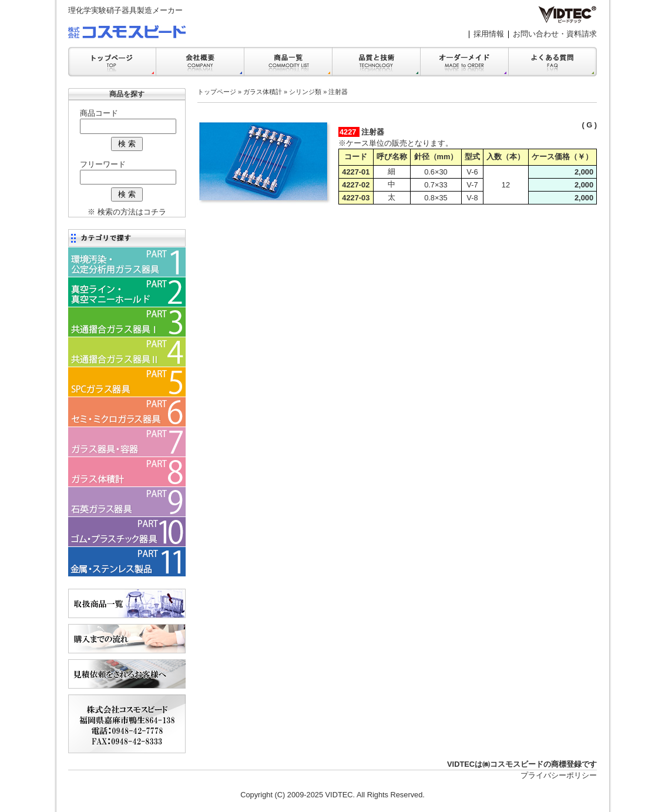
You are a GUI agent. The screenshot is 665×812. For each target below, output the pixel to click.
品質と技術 (377, 62)
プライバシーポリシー (559, 775)
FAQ (553, 62)
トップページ (217, 92)
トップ (112, 62)
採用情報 (489, 34)
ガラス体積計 (263, 92)
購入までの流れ (127, 639)
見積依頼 (127, 674)
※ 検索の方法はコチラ (127, 212)
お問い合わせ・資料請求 (555, 34)
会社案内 (200, 62)
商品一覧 (288, 62)
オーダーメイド (465, 62)
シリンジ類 (305, 92)
